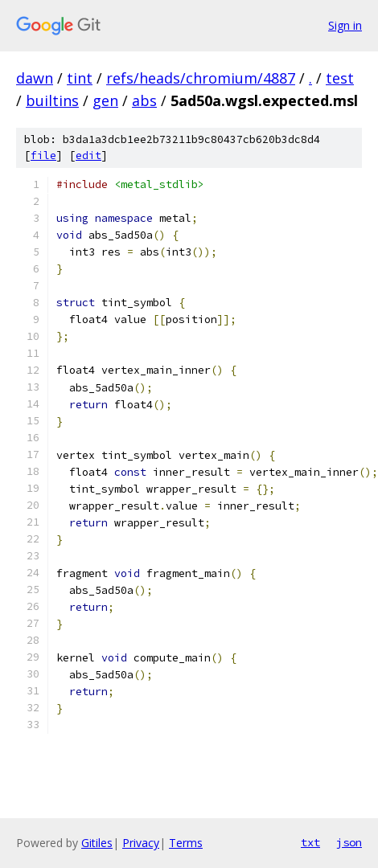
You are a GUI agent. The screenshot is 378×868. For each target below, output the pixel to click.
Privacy (141, 843)
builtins (52, 100)
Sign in (345, 25)
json (349, 842)
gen (105, 100)
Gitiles (97, 843)
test (340, 78)
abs (144, 100)
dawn (35, 78)
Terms (186, 843)
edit (88, 156)
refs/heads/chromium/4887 (201, 78)
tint (80, 78)
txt (310, 842)
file (43, 156)
